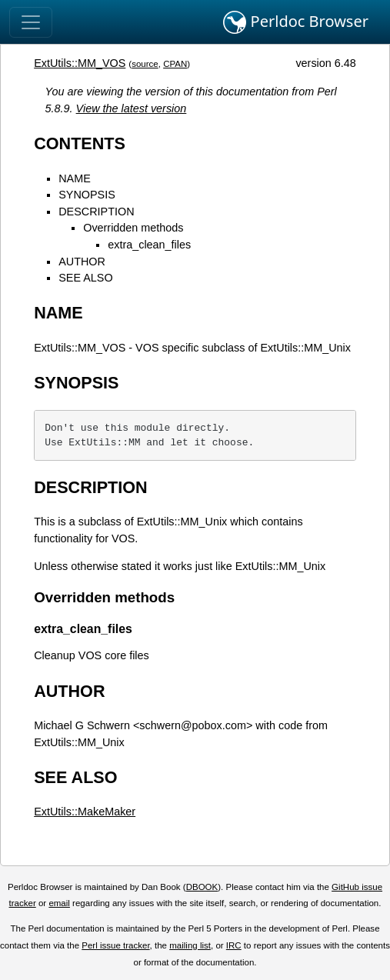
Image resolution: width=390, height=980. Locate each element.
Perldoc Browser (296, 22)
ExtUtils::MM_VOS (80, 63)
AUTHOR (82, 262)
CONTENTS (80, 143)
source (145, 64)
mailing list (190, 945)
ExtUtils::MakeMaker (85, 812)
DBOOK (202, 887)
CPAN (175, 64)
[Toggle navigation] (31, 22)
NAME (75, 178)
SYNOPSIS (87, 195)
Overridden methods (133, 228)
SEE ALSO (85, 278)
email (59, 903)
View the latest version (132, 108)
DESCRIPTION (96, 212)
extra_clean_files (149, 245)
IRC (234, 945)
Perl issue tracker (115, 945)
